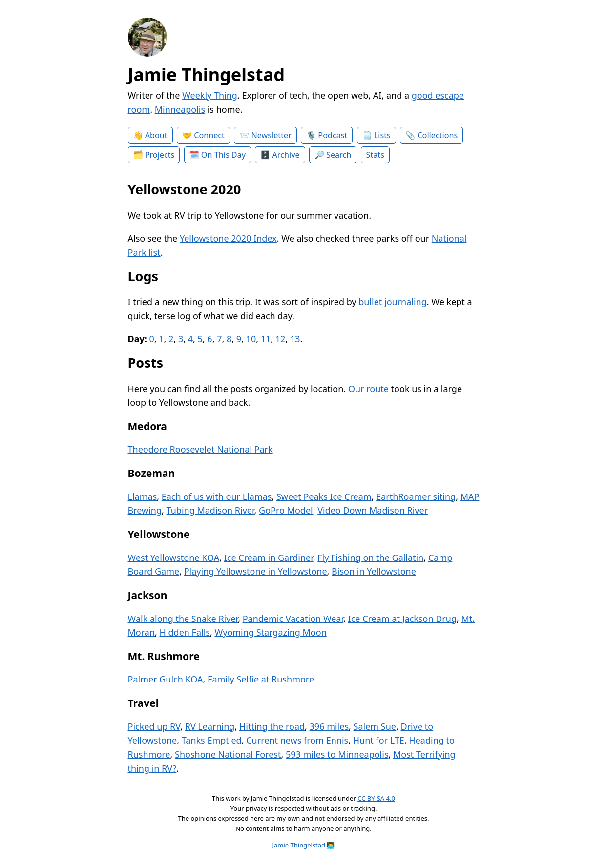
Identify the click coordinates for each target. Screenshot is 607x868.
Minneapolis (180, 109)
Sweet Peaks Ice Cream (324, 496)
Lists (382, 135)
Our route (368, 389)
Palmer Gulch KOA (166, 679)
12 (281, 339)
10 (251, 339)
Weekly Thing (210, 95)
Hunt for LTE (379, 740)
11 (266, 339)
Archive (286, 155)
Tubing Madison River (210, 510)
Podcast (333, 135)
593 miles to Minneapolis (337, 754)
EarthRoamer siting (416, 496)
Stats (375, 155)
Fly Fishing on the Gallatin (370, 558)
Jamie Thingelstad (207, 74)
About (156, 135)
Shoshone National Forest (228, 754)
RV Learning (210, 726)
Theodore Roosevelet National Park (200, 449)
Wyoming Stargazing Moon (270, 632)
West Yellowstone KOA (174, 558)
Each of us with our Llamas (217, 496)
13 (295, 339)
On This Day (223, 155)
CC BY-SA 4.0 (376, 798)
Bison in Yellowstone (374, 571)
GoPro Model (286, 510)
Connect (209, 135)
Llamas (143, 496)
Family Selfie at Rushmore (261, 679)
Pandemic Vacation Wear (293, 619)
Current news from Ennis (297, 740)
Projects (160, 155)
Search (339, 155)
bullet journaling (393, 302)
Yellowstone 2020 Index (228, 238)
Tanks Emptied (212, 740)
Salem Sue (375, 726)
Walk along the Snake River (183, 619)
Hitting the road (272, 726)
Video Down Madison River (373, 510)
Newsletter (271, 135)
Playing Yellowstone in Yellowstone (256, 571)
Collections (437, 135)
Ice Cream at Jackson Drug (402, 619)
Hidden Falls (185, 632)
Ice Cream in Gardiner (269, 558)
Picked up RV (154, 726)
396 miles (329, 726)
